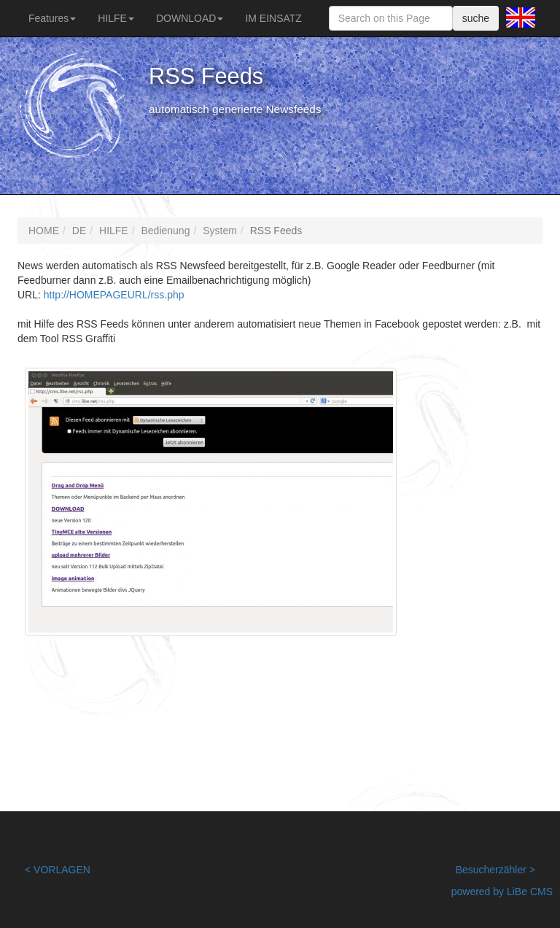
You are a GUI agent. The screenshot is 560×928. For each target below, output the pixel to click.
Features (52, 18)
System (220, 231)
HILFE (116, 18)
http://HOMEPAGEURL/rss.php (114, 295)
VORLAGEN (62, 870)
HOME (44, 231)
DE (79, 231)
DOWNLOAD (190, 18)
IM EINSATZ (273, 18)
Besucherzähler (491, 870)
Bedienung (165, 231)
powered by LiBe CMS (502, 892)
